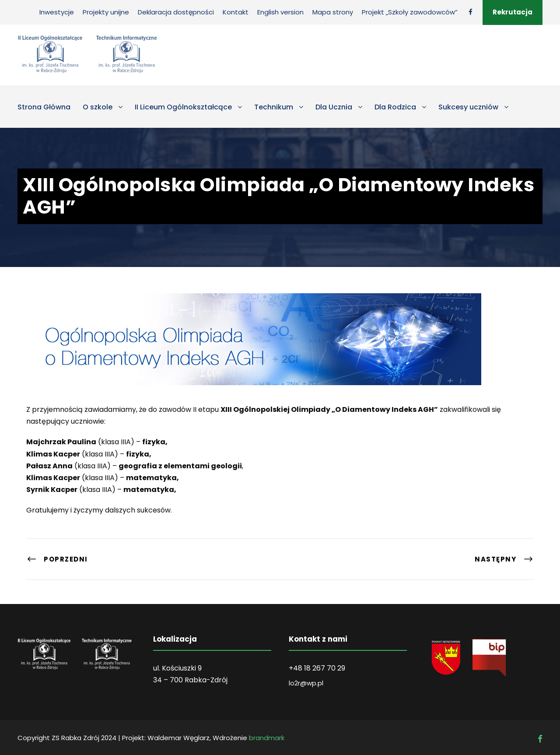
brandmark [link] (267, 738)
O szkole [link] (98, 107)
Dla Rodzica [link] (395, 107)
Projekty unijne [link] (106, 12)
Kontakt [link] (236, 12)
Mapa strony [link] (333, 12)
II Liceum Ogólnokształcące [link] (183, 107)
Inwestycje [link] (57, 12)
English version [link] (280, 12)
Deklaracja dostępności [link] (176, 12)
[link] (471, 12)
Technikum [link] (274, 107)
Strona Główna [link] (44, 107)
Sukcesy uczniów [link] (468, 107)
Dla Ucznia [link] (334, 107)
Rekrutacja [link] (513, 12)
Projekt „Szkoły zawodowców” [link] (410, 12)
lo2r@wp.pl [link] (306, 683)
